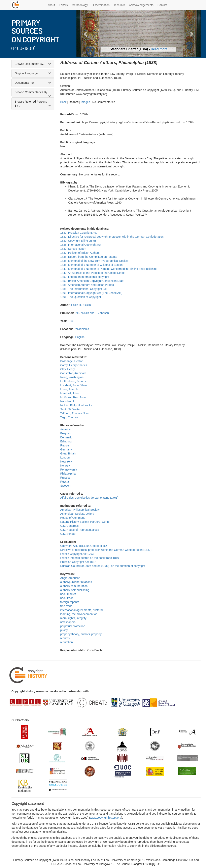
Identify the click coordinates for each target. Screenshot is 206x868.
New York (66, 462)
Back (63, 102)
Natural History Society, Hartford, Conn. (85, 522)
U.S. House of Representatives (80, 530)
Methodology (80, 5)
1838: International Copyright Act (81, 245)
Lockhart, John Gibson (74, 385)
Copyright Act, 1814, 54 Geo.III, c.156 (84, 546)
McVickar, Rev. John (73, 397)
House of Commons (73, 518)
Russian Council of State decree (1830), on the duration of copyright (103, 566)
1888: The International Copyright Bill (83, 289)
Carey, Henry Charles (74, 365)
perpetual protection (73, 626)
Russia (65, 482)
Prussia (65, 478)
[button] (86, 34)
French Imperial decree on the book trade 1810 (90, 558)
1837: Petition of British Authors (80, 253)
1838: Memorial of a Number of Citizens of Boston (92, 265)
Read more (159, 49)
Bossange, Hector (72, 361)
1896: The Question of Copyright (81, 297)
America (65, 429)
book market (68, 594)
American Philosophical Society (80, 510)
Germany (66, 449)
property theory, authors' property (81, 634)
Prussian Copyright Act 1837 (78, 562)
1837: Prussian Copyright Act (79, 233)
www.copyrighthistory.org (106, 818)
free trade (66, 606)
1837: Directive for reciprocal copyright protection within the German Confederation (112, 237)
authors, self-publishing (75, 590)
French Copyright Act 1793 (77, 554)
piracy (64, 630)
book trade (67, 598)
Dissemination (101, 5)
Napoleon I (67, 401)
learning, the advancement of (79, 614)
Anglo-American (70, 578)
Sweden (65, 486)
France (65, 445)
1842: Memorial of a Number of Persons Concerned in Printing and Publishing (109, 269)
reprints (65, 638)
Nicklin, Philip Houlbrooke (76, 405)
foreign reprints (70, 602)
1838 (71, 321)
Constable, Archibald (73, 373)
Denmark (66, 437)
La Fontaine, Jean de (74, 381)
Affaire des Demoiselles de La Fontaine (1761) (89, 498)
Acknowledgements (141, 5)
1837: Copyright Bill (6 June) (78, 241)
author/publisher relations (76, 582)
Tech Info (119, 5)
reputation (67, 642)
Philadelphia (81, 329)
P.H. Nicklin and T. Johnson (92, 313)
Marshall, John (70, 393)
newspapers (68, 622)
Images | (87, 102)
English (80, 337)
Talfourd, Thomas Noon (75, 413)
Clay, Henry (68, 369)
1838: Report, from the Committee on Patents (89, 257)
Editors (63, 5)
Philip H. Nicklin (81, 305)
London (65, 457)
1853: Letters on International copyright (85, 277)
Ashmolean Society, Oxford (77, 514)
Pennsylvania (69, 470)
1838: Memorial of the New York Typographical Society (94, 261)
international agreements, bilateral (82, 610)
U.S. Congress (70, 526)
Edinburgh (67, 441)
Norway (65, 466)
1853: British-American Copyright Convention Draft (92, 281)
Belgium (65, 433)
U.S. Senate (68, 534)
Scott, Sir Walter (71, 409)
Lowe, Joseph (69, 389)
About (51, 5)
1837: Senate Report (73, 249)
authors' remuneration (74, 586)
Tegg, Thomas (69, 417)
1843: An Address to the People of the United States (93, 273)
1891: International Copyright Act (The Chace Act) (91, 293)
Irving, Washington (72, 377)
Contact (162, 5)
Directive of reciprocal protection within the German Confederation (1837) (106, 550)
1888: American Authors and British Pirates (87, 285)
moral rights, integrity (73, 618)
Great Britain (68, 453)
